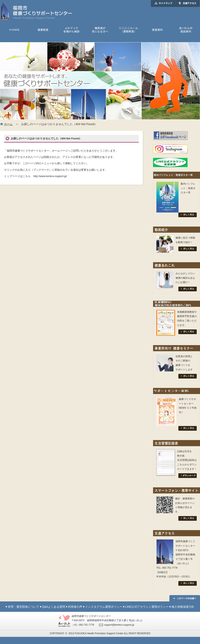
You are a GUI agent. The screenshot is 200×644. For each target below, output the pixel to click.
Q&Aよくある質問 (54, 607)
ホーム (8, 124)
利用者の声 (75, 607)
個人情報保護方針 (183, 607)
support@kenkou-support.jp (119, 625)
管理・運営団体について (23, 607)
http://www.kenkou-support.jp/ (50, 176)
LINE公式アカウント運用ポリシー (147, 607)
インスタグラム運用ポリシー (104, 607)
